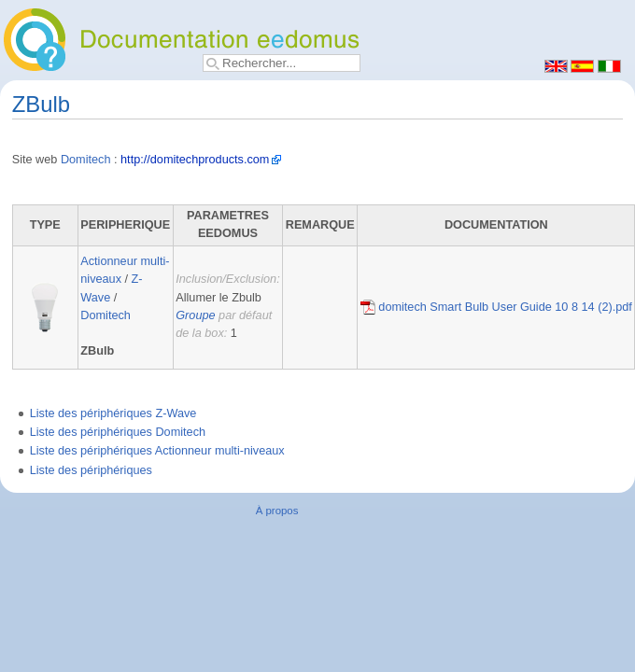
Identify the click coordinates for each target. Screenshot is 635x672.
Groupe (195, 315)
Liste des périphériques (91, 470)
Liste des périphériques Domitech (118, 432)
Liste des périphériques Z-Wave (113, 413)
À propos (277, 511)
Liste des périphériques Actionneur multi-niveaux (157, 451)
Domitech (86, 160)
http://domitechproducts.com (195, 160)
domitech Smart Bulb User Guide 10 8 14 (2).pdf (496, 307)
